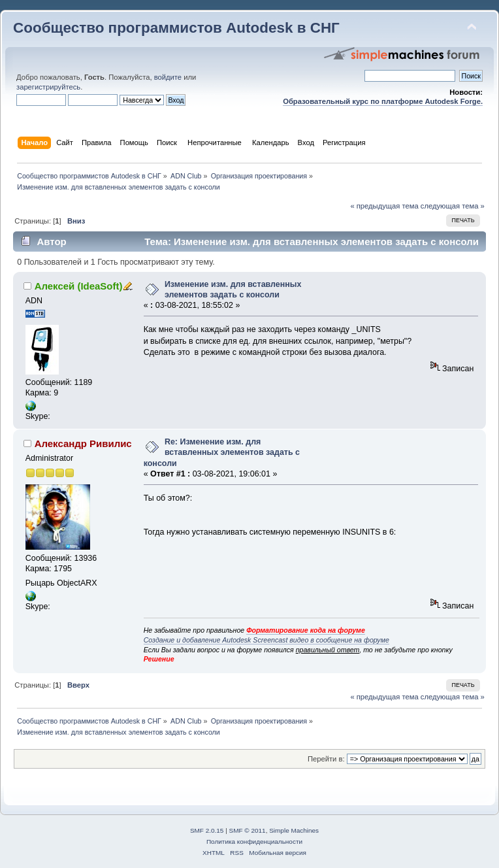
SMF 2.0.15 (207, 830)
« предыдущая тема (384, 206)
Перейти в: (326, 759)
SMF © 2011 (248, 830)
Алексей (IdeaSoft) (79, 286)
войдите (168, 77)
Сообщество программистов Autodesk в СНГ (176, 28)
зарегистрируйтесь (48, 87)
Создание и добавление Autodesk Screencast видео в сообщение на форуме (266, 640)
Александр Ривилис (83, 443)
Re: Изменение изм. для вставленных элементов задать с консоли (222, 452)
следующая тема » (453, 206)
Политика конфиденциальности (254, 842)
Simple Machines (294, 830)
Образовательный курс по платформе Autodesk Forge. (383, 101)
